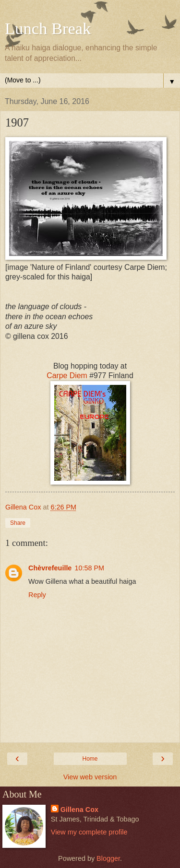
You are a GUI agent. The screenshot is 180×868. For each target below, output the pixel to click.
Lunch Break (48, 28)
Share (18, 523)
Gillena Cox (79, 810)
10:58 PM (89, 568)
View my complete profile (89, 832)
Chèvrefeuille (50, 568)
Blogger (108, 858)
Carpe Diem (67, 376)
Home (90, 759)
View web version (90, 777)
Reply (37, 595)
